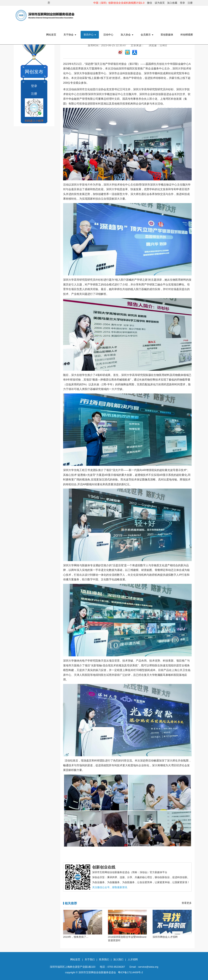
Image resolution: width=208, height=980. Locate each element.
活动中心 (108, 35)
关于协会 (70, 35)
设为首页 (160, 3)
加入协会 (127, 35)
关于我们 (90, 959)
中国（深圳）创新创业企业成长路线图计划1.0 (119, 3)
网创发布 (34, 72)
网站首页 (51, 35)
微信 (150, 3)
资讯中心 (90, 35)
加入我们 (118, 959)
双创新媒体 (167, 35)
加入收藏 (172, 3)
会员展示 (147, 35)
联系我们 (104, 959)
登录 (182, 3)
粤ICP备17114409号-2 (130, 972)
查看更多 (187, 903)
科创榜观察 (187, 35)
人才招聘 (133, 959)
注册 (190, 3)
